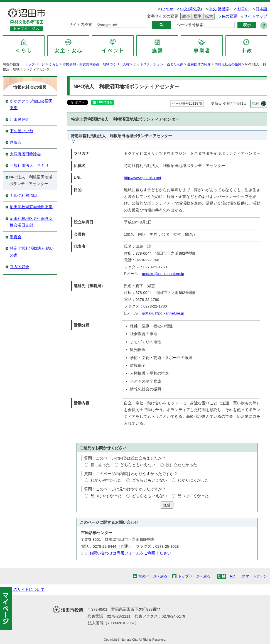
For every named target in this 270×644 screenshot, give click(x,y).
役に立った (100, 465)
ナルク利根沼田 (23, 196)
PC (232, 576)
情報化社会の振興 (228, 64)
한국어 (243, 9)
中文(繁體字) (219, 9)
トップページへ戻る (194, 576)
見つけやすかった (106, 496)
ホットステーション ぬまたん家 (158, 64)
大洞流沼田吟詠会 (25, 154)
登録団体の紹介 (199, 64)
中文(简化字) (191, 9)
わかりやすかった (106, 480)
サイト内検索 (80, 25)
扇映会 (16, 142)
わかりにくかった (193, 480)
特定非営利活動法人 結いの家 (32, 252)
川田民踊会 (19, 120)
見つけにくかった (193, 496)
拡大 (208, 16)
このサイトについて (27, 590)
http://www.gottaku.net (143, 178)
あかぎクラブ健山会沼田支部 (31, 105)
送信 (167, 505)
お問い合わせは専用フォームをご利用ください (130, 553)
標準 (197, 16)
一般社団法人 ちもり (29, 165)
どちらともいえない (138, 465)
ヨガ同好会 (19, 267)
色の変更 (229, 16)
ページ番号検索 (190, 25)
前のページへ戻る (153, 576)
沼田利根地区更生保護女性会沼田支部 (31, 222)
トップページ (35, 64)
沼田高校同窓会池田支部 (31, 207)
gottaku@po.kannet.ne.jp (163, 274)
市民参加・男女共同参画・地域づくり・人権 (96, 64)
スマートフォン (255, 576)
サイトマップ (256, 16)
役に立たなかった (181, 465)
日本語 (261, 9)
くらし (54, 64)
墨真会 (16, 237)
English (167, 9)
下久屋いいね (21, 131)
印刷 (255, 104)
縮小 (185, 16)
